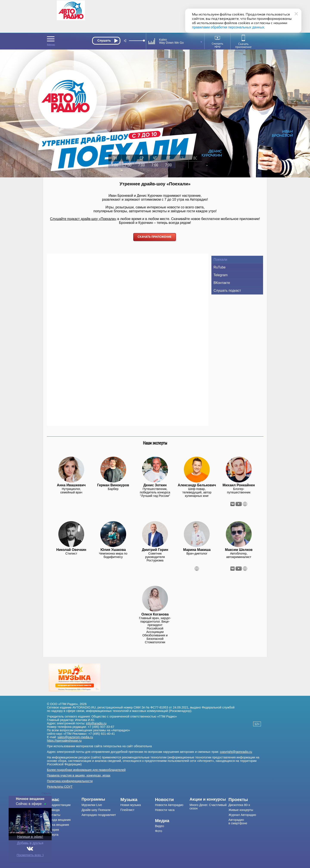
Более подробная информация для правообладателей (86, 770)
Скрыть (46, 793)
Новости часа (165, 810)
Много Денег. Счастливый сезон (208, 807)
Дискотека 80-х (239, 805)
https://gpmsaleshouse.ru (64, 741)
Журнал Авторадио (242, 815)
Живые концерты (241, 810)
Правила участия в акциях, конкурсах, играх (79, 775)
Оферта (53, 835)
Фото (159, 831)
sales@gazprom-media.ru (75, 737)
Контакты (54, 815)
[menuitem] (64, 800)
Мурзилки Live (92, 805)
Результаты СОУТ (60, 787)
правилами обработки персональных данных (228, 27)
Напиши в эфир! (30, 837)
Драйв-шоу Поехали (96, 810)
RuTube (220, 267)
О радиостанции (59, 805)
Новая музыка (131, 805)
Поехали (220, 260)
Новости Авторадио (169, 805)
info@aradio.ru (96, 723)
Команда (53, 810)
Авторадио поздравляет (99, 815)
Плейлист (127, 810)
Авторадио (238, 821)
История (53, 830)
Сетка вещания (58, 825)
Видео (160, 826)
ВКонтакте (222, 283)
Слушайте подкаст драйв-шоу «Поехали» (83, 219)
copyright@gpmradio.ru (236, 752)
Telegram (221, 275)
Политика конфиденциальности (70, 781)
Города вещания (59, 820)
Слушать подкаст (227, 291)
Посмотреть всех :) (30, 855)
